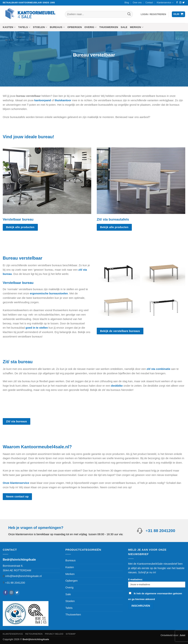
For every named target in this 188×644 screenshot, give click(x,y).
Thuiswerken (109, 27)
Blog (127, 3)
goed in (31, 328)
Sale (124, 27)
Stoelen (40, 27)
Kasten (9, 27)
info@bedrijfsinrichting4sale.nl (23, 576)
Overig (91, 27)
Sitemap (71, 634)
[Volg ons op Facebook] (177, 3)
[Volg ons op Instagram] (180, 3)
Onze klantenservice (16, 483)
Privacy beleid (54, 634)
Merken (137, 27)
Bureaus (57, 27)
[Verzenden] (129, 14)
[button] (153, 14)
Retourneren (34, 634)
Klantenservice (165, 3)
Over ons (137, 3)
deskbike (117, 386)
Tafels (24, 27)
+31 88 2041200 (15, 583)
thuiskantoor (63, 100)
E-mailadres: (157, 583)
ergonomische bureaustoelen (49, 293)
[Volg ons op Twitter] (184, 3)
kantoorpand (43, 100)
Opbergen (75, 27)
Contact (149, 3)
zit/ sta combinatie (159, 369)
